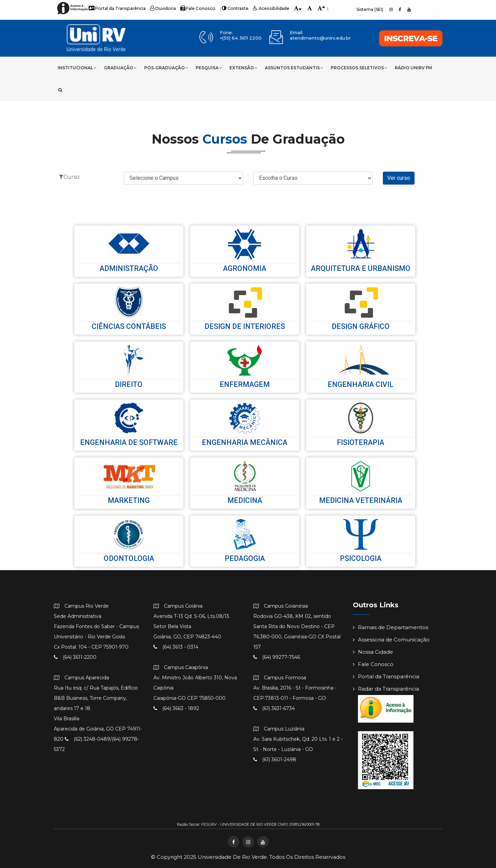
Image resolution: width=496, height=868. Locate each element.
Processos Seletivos (359, 68)
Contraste (232, 8)
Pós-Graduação (166, 68)
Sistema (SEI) (370, 9)
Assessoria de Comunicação (391, 640)
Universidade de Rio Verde (232, 857)
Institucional (77, 68)
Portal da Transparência (116, 8)
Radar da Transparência (386, 689)
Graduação (120, 68)
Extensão (243, 68)
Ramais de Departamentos (390, 628)
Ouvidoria (161, 8)
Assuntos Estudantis (294, 68)
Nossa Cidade (373, 652)
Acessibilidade (267, 8)
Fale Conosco (196, 8)
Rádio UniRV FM (413, 68)
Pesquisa (209, 68)
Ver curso (399, 178)
